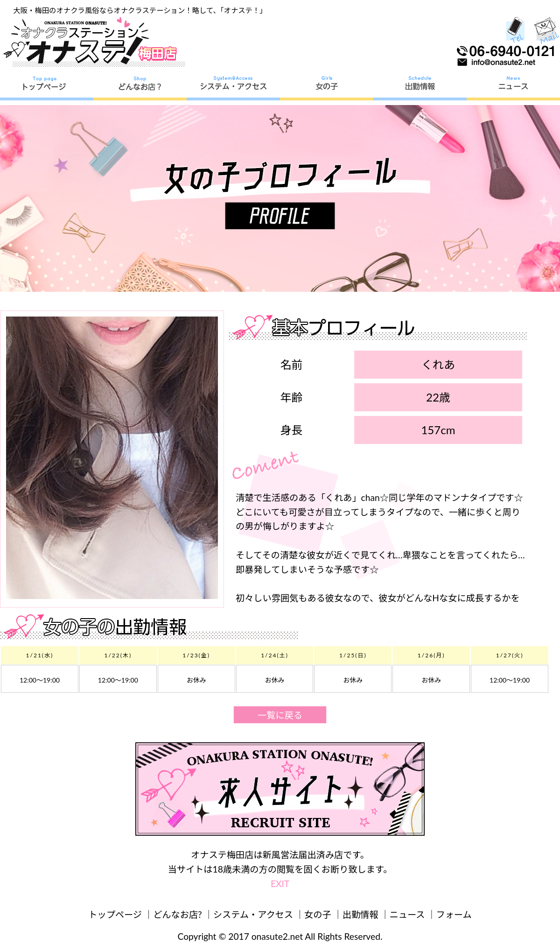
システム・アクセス (253, 914)
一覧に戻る (280, 715)
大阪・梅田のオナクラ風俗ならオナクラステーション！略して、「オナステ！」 (140, 10)
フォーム (454, 914)
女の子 (318, 914)
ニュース (407, 914)
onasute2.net (277, 936)
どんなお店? (178, 914)
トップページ (115, 914)
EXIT (280, 884)
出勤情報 (360, 914)
